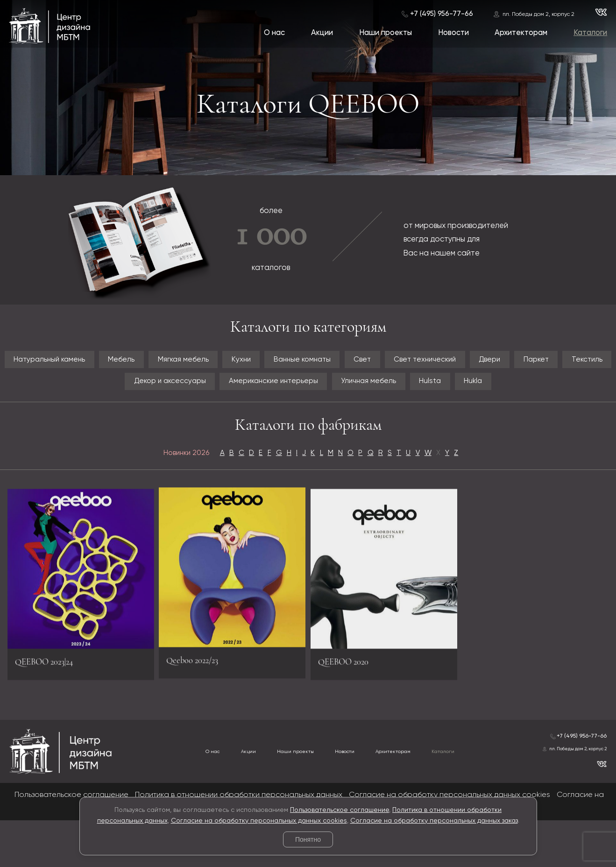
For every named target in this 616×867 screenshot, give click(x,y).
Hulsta (582, 390)
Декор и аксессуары (253, 390)
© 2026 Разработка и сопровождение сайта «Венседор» (308, 860)
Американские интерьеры (385, 390)
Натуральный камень (73, 362)
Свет (469, 362)
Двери (35, 390)
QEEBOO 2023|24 (53, 710)
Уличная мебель (505, 390)
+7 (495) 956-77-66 (440, 13)
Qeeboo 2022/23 (200, 700)
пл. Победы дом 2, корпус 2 (537, 14)
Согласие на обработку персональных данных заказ (434, 821)
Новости (452, 33)
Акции (320, 33)
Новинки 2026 (158, 494)
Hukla (308, 418)
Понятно (308, 839)
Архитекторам (520, 33)
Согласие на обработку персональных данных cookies (259, 821)
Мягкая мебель (243, 362)
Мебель (165, 362)
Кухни (315, 362)
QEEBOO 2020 (351, 710)
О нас (272, 33)
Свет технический (549, 362)
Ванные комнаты (393, 362)
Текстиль (159, 390)
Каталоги (590, 33)
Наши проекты (384, 33)
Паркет (95, 390)
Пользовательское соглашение (340, 810)
